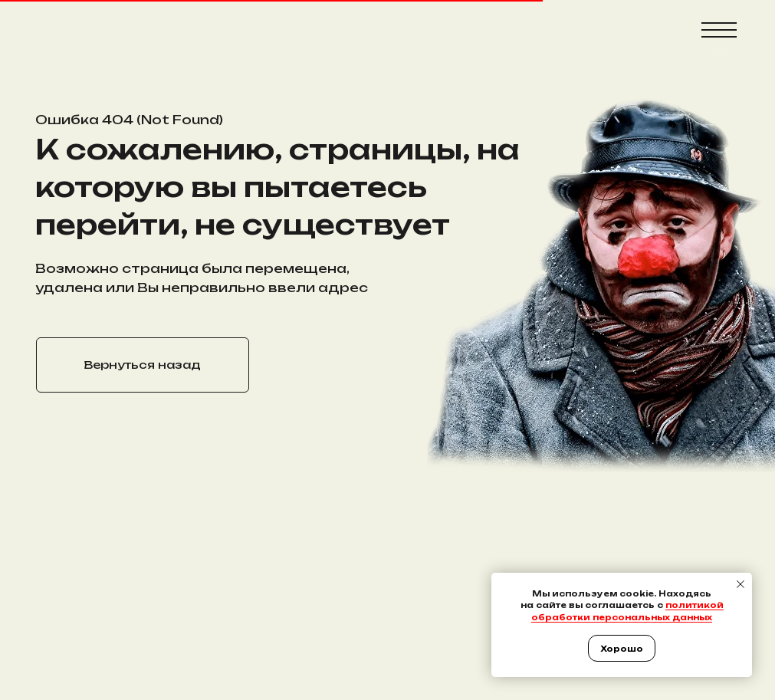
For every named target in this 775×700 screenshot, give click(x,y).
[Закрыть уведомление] (741, 584)
